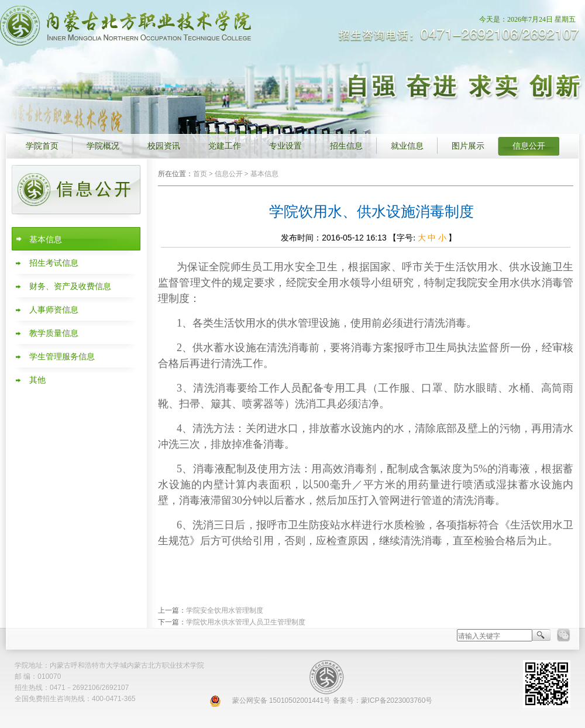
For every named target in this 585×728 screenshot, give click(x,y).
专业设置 (285, 146)
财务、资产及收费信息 (70, 286)
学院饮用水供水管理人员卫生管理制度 (246, 622)
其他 (37, 380)
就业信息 (407, 146)
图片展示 (468, 146)
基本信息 (46, 240)
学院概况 (103, 146)
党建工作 (225, 146)
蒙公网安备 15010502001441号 (282, 700)
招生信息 (346, 146)
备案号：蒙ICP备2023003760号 (383, 700)
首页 (200, 174)
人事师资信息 (54, 310)
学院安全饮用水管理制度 (225, 610)
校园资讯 (164, 146)
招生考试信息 (54, 263)
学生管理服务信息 (62, 357)
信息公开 (529, 146)
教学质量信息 (54, 333)
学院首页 (42, 146)
